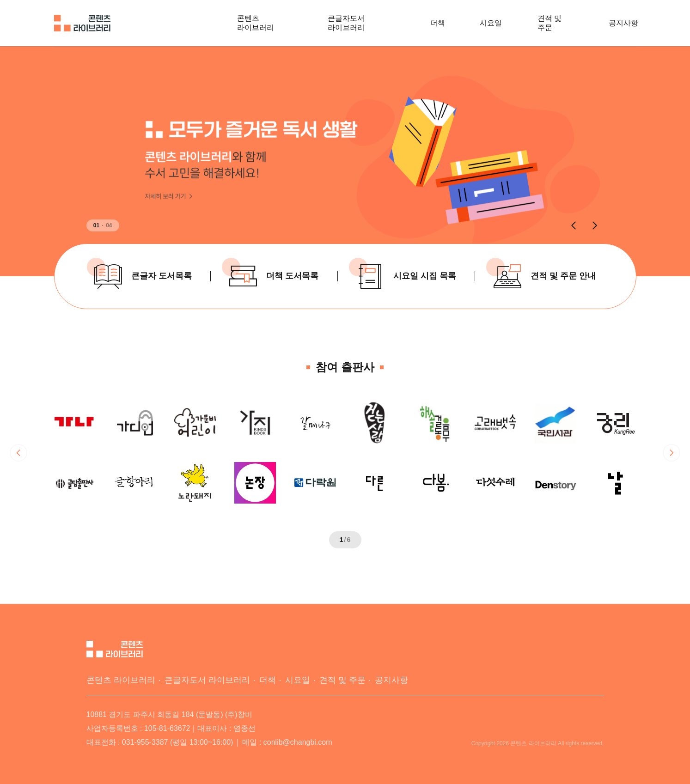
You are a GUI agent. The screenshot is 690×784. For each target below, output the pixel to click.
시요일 (491, 23)
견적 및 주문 (550, 23)
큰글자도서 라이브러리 (346, 23)
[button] (574, 225)
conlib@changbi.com (298, 742)
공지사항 (623, 23)
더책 (438, 23)
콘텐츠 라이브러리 (256, 23)
